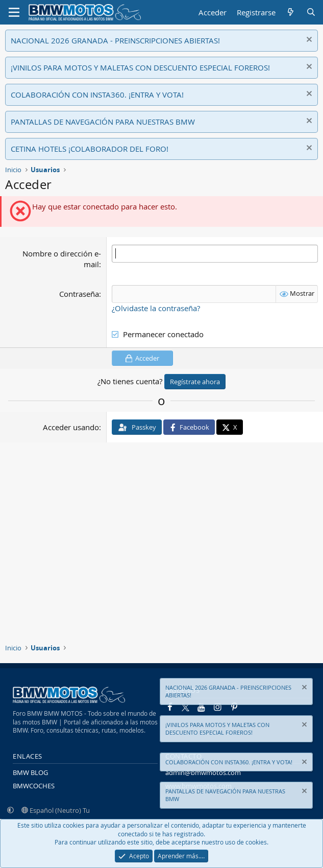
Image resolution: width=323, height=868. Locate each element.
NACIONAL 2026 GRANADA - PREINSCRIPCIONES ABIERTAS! (115, 40)
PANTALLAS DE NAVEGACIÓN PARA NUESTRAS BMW (103, 122)
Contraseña (79, 294)
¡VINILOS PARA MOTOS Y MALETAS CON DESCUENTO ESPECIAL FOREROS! (140, 67)
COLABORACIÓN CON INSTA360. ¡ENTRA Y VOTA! (97, 95)
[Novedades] (291, 13)
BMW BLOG (30, 772)
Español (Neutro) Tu (56, 810)
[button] (10, 810)
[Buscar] (311, 13)
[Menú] (14, 12)
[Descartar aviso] (308, 41)
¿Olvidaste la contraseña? (156, 308)
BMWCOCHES (34, 786)
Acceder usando (71, 427)
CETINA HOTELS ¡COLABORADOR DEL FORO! (90, 149)
